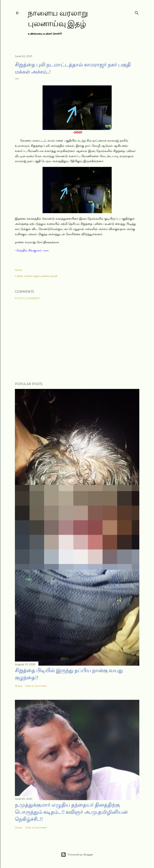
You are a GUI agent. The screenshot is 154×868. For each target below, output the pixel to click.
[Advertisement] (77, 341)
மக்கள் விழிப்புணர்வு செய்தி (41, 276)
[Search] (137, 12)
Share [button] (18, 270)
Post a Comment (27, 298)
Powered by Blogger (77, 855)
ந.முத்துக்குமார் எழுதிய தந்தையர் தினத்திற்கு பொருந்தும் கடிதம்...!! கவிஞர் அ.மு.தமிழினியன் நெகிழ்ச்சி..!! (71, 812)
